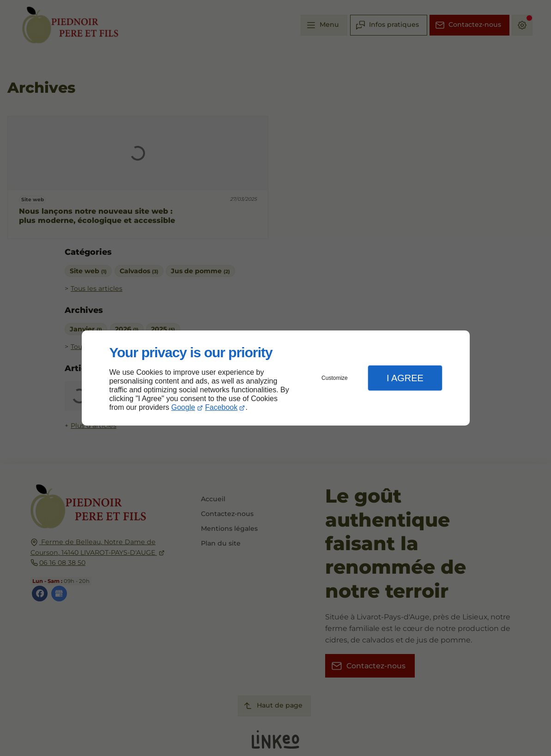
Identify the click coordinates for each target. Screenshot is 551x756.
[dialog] (276, 378)
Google (183, 407)
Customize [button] (335, 378)
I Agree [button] (405, 378)
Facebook (221, 407)
